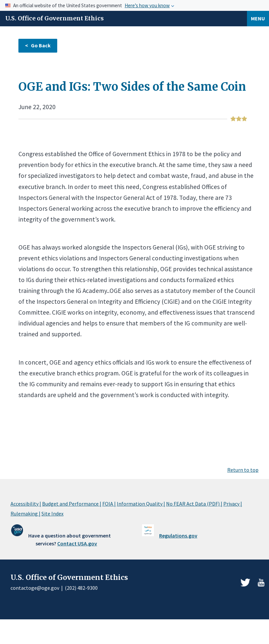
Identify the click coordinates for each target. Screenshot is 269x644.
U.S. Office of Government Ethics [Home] (54, 18)
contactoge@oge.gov (35, 588)
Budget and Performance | (72, 504)
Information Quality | (141, 504)
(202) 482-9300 (81, 588)
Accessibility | (26, 504)
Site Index (52, 513)
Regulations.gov (178, 536)
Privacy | (233, 504)
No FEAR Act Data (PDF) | (194, 504)
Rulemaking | (25, 513)
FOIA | (109, 504)
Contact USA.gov (77, 543)
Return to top (243, 470)
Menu (258, 18)
